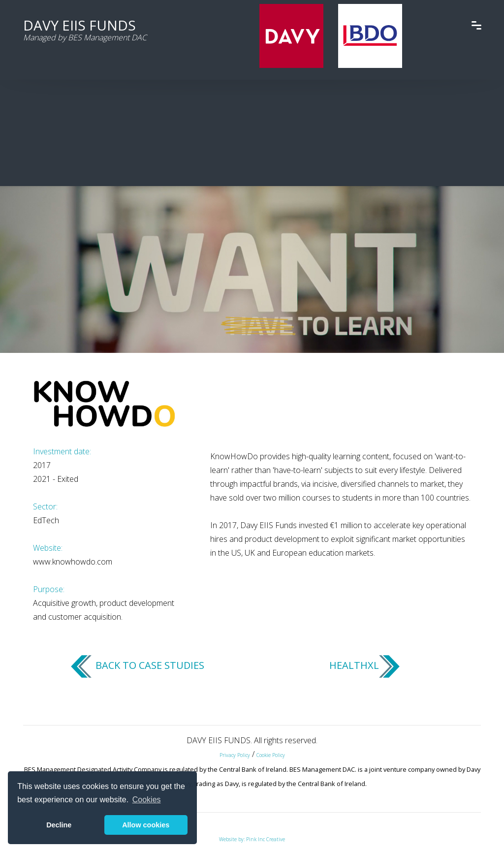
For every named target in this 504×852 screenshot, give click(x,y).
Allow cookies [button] (146, 825)
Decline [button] (59, 825)
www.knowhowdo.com (73, 562)
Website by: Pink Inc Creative (252, 839)
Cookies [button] (147, 800)
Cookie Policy (271, 755)
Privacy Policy (235, 755)
